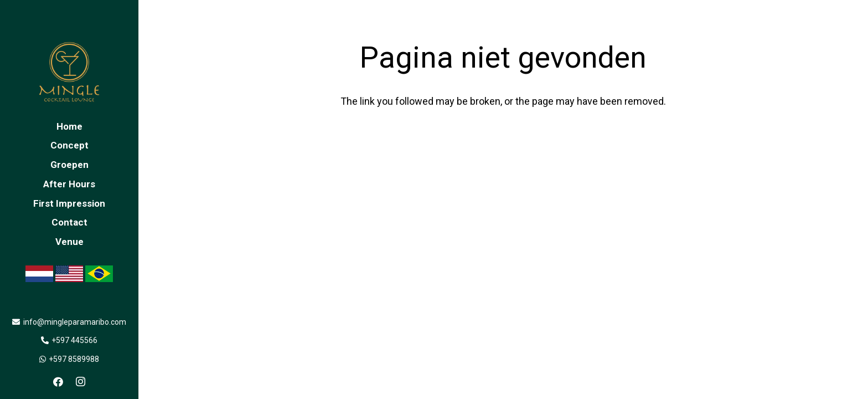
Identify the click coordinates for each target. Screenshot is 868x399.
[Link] (69, 72)
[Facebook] (58, 382)
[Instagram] (80, 382)
